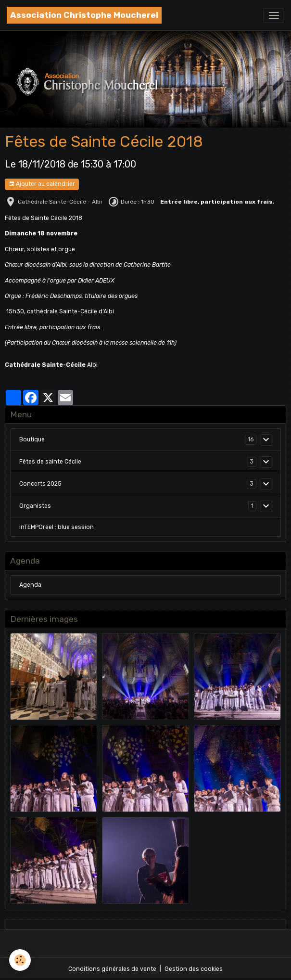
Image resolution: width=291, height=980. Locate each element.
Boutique (32, 439)
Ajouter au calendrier (42, 184)
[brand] (84, 15)
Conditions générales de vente (112, 969)
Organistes (35, 506)
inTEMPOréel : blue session (57, 527)
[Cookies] (20, 960)
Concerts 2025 (40, 484)
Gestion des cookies (194, 969)
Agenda (30, 585)
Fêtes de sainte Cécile (50, 462)
